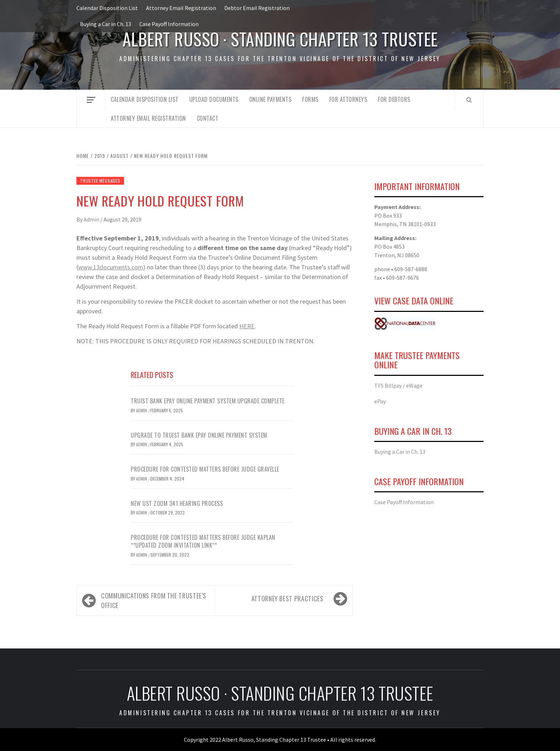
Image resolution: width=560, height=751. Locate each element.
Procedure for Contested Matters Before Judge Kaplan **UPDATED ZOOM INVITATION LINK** (203, 541)
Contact (208, 118)
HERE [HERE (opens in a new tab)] (247, 326)
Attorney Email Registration (181, 8)
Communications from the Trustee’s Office (154, 600)
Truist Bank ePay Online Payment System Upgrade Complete (208, 401)
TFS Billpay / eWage (398, 386)
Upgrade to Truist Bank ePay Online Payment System (199, 435)
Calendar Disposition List (107, 8)
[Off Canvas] (91, 100)
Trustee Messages (100, 181)
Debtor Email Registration (257, 8)
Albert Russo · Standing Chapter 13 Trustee (280, 39)
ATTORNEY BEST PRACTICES (287, 598)
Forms (310, 99)
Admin (92, 219)
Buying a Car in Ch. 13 (106, 24)
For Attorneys (348, 99)
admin (142, 479)
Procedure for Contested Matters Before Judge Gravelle (205, 469)
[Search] (469, 100)
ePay (380, 401)
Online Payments (271, 99)
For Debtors (394, 99)
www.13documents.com (111, 267)
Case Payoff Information (169, 24)
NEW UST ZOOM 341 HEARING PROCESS (177, 503)
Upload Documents (214, 99)
